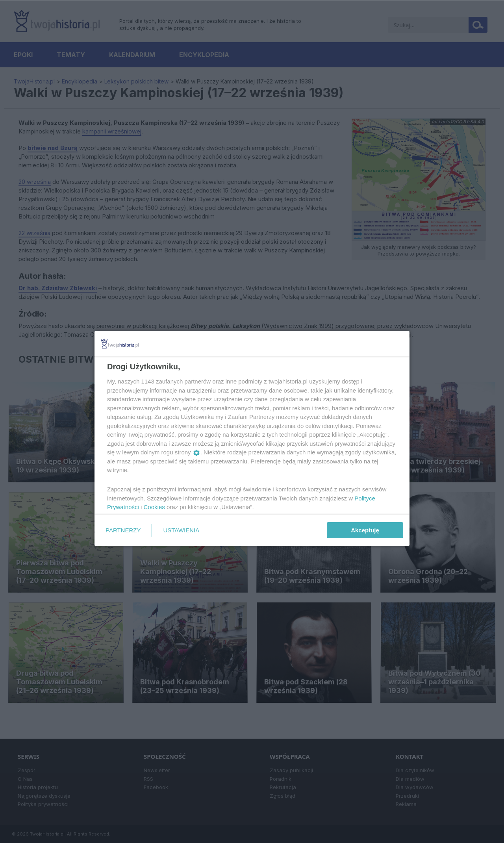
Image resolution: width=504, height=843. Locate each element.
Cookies (154, 507)
